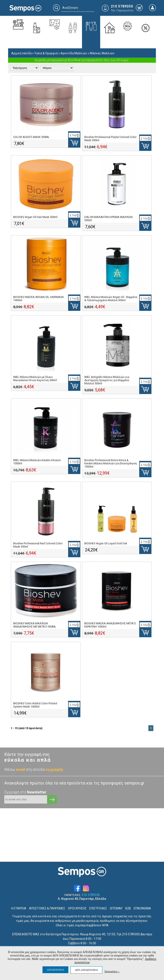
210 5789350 (91, 895)
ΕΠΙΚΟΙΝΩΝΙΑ (142, 908)
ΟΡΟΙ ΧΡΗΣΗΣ (77, 908)
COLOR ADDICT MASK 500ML (31, 137)
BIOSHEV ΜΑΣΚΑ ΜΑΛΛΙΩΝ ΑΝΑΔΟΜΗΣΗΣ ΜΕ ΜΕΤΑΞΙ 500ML (35, 625)
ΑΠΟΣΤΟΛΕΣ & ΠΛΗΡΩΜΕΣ (47, 908)
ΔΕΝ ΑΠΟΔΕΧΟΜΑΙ (86, 970)
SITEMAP (116, 908)
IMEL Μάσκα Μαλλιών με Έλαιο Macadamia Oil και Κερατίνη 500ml (35, 379)
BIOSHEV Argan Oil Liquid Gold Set (106, 543)
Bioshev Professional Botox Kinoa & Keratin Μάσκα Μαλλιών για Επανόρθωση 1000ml (111, 463)
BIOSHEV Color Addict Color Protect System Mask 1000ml (35, 705)
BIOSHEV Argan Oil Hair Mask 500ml (35, 217)
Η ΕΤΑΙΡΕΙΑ (19, 908)
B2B (128, 908)
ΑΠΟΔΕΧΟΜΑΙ (55, 970)
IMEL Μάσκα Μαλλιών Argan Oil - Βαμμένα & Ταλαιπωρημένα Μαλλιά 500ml (111, 299)
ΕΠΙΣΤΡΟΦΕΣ (98, 908)
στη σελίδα (45, 769)
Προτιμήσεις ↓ (112, 971)
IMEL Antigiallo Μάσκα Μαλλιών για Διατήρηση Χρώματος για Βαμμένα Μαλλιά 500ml (107, 380)
